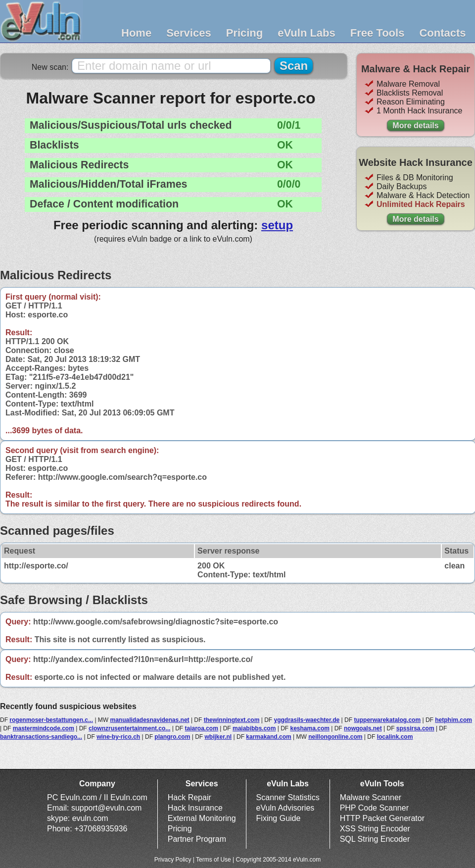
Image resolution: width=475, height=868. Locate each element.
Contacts (442, 33)
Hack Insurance (195, 808)
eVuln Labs (307, 33)
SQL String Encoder (375, 839)
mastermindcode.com (44, 728)
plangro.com (172, 737)
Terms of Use (214, 860)
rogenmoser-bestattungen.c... (51, 720)
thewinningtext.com (232, 720)
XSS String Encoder (375, 829)
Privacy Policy (173, 860)
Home (136, 33)
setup (277, 225)
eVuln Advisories (285, 808)
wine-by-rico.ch (118, 737)
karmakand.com (268, 737)
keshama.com (310, 728)
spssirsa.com (415, 728)
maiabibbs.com (254, 728)
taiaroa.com (202, 728)
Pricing (245, 33)
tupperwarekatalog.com (387, 720)
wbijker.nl (218, 737)
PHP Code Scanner (374, 808)
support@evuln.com (107, 808)
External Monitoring (202, 818)
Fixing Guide (279, 818)
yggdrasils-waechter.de (307, 720)
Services (189, 33)
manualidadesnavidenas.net (150, 720)
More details (415, 126)
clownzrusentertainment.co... (129, 728)
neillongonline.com (335, 737)
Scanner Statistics (288, 797)
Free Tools (378, 33)
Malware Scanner (371, 797)
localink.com (395, 737)
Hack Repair (190, 797)
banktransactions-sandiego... (41, 737)
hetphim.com (453, 720)
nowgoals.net (363, 728)
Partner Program (197, 839)
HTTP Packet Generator (382, 818)
